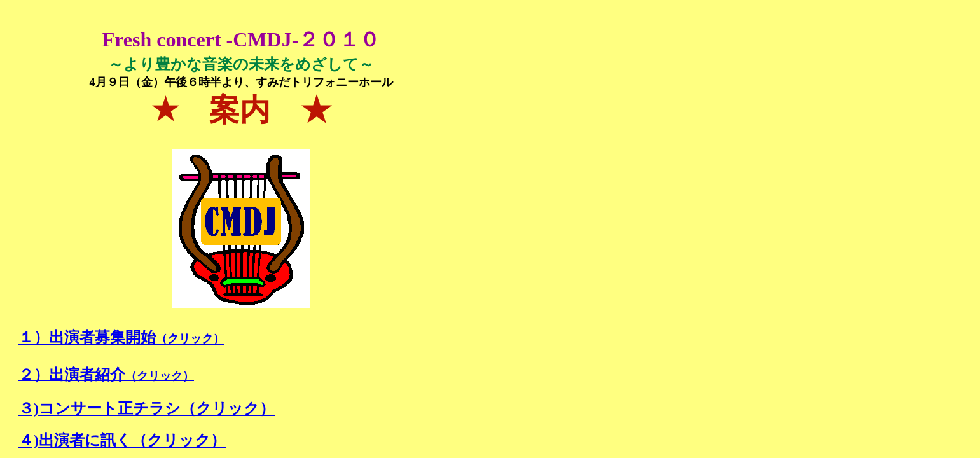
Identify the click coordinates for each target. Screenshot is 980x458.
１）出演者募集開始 (121, 337)
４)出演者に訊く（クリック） (122, 440)
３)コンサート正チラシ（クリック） (147, 408)
